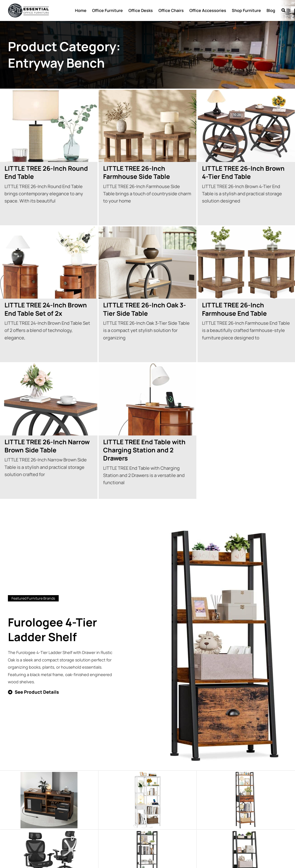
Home (81, 10)
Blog (271, 10)
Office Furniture (107, 10)
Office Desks (141, 10)
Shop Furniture (246, 10)
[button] (283, 10)
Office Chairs (171, 10)
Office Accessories (208, 10)
